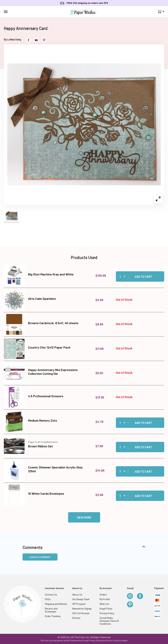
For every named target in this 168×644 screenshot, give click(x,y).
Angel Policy (106, 608)
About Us (77, 594)
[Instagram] (130, 596)
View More (84, 517)
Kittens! (76, 618)
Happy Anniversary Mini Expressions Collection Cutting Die (53, 372)
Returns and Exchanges (51, 610)
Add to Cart (143, 276)
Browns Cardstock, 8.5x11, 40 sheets (53, 323)
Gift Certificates (81, 613)
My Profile (105, 599)
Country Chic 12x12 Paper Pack (49, 347)
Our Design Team (81, 599)
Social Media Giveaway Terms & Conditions (109, 621)
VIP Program (79, 604)
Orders (103, 594)
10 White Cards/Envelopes (46, 493)
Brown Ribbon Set (40, 446)
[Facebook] (140, 596)
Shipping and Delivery (56, 604)
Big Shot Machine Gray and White (51, 274)
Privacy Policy (107, 613)
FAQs (48, 599)
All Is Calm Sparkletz (42, 299)
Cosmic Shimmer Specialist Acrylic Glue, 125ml (56, 469)
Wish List (104, 604)
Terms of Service (114, 640)
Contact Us (51, 594)
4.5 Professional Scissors (46, 396)
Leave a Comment (40, 557)
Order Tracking (53, 616)
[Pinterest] (130, 605)
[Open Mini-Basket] (161, 12)
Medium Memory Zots (43, 420)
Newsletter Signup (82, 608)
